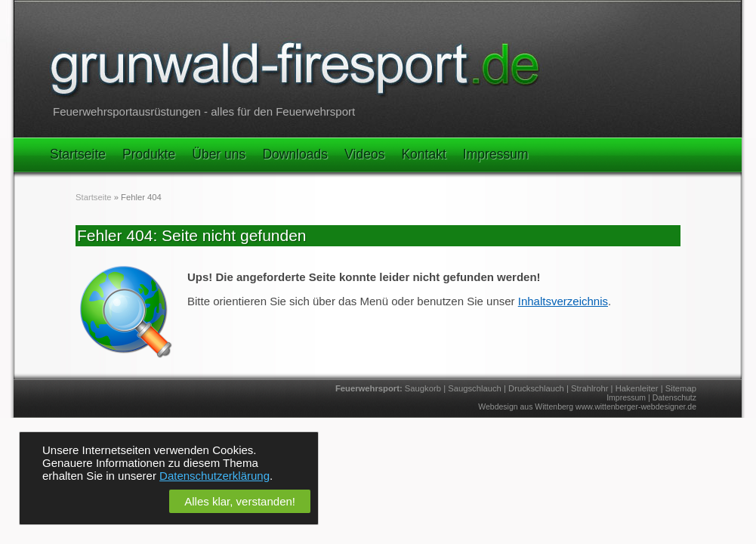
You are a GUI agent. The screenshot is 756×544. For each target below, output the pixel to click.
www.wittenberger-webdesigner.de (636, 406)
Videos (364, 154)
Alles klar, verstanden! (240, 501)
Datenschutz (674, 397)
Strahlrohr (589, 388)
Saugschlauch (475, 388)
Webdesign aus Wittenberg (526, 406)
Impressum (496, 154)
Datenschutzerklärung (214, 476)
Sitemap (681, 388)
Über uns (219, 154)
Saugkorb (423, 388)
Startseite (78, 154)
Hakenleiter (637, 388)
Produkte (149, 154)
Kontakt (423, 154)
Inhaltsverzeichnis (563, 301)
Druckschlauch (536, 388)
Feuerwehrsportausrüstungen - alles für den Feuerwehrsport (204, 111)
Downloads (295, 154)
